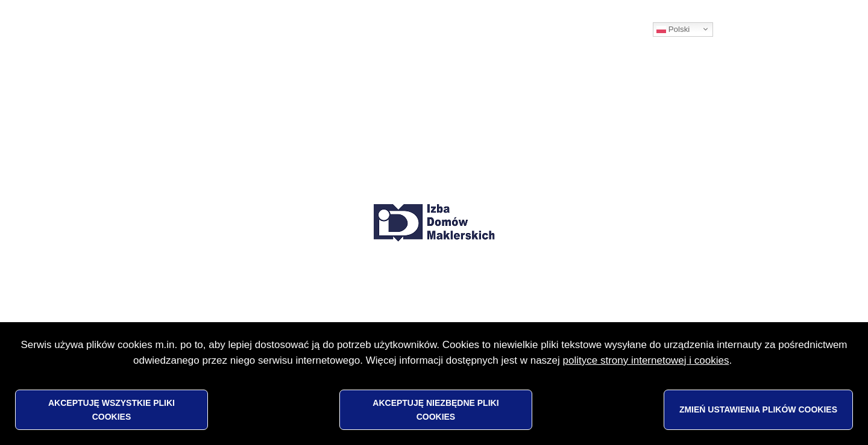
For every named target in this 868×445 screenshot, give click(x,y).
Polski (673, 30)
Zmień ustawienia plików (758, 409)
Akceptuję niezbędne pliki (436, 409)
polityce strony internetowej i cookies (646, 360)
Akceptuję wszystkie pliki (112, 409)
